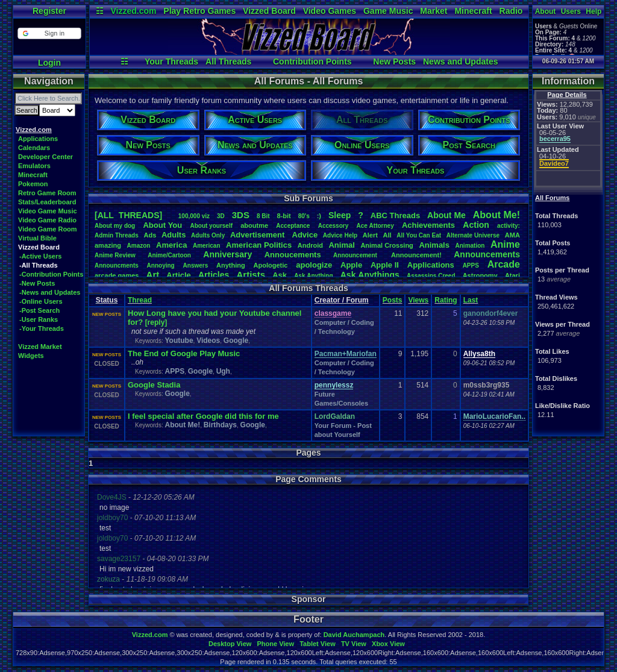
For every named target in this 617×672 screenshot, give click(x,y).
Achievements (428, 225)
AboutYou (162, 225)
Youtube (179, 341)
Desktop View (230, 644)
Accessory (334, 226)
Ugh (223, 371)
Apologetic (271, 265)
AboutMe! (496, 215)
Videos (208, 341)
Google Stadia (154, 385)
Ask (280, 275)
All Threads (228, 61)
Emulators (34, 166)
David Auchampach (354, 635)
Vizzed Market (40, 347)
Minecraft (473, 11)
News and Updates (460, 61)
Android (310, 245)
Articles (214, 275)
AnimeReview (115, 255)
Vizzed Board (269, 11)
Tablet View (318, 644)
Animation (470, 246)
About (546, 11)
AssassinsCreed (431, 276)
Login (49, 63)
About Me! (182, 425)
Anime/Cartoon (169, 255)
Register (49, 11)
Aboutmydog (115, 226)
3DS (241, 215)
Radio (511, 11)
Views (418, 300)
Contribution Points (312, 61)
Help (594, 11)
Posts (393, 300)
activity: (509, 226)
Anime (505, 244)
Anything (231, 265)
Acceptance (293, 226)
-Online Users (41, 301)
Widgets (31, 356)
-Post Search (39, 310)
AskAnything (313, 276)
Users (571, 11)
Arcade (504, 264)
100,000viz (194, 216)
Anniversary (227, 254)
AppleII (385, 265)
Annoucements (293, 255)
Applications (38, 139)
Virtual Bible (37, 238)
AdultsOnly (208, 235)
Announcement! (416, 255)
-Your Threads (42, 328)
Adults (174, 235)
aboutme (254, 225)
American (207, 246)
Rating (446, 300)
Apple (351, 265)
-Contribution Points (51, 274)
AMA (512, 235)
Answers (196, 265)
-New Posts (37, 283)
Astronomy (480, 275)
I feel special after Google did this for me (203, 416)
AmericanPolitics (259, 245)
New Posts (394, 61)
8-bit (284, 216)
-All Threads (39, 265)
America (171, 245)
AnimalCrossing (387, 245)
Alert (370, 235)
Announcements (487, 254)
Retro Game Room (47, 193)
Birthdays (220, 425)
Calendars (34, 148)
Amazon (139, 246)
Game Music (388, 11)
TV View (354, 644)
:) (319, 216)
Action (476, 225)
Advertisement (258, 235)
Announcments (117, 265)
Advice (305, 235)
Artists (251, 275)
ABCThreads (395, 215)
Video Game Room (48, 229)
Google (236, 341)
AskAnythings (370, 275)
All (387, 235)
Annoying (161, 265)
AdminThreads (117, 235)
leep (340, 215)
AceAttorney (375, 226)
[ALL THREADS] (128, 215)
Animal (341, 245)
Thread (140, 300)
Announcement (356, 255)
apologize (314, 265)
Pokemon (33, 184)
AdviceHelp (340, 235)
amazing (108, 245)
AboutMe (446, 215)
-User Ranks (39, 319)
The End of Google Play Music (184, 353)
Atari (512, 275)
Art (153, 275)
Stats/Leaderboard (47, 202)
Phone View (275, 644)
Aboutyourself (211, 226)
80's (304, 216)
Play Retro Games (199, 11)
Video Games (330, 11)
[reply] (156, 322)
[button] (49, 33)
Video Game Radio (47, 220)
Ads (150, 235)
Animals (434, 245)
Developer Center (45, 157)
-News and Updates (50, 292)
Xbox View (388, 644)
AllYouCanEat (419, 235)
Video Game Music (48, 211)
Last (471, 300)
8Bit (263, 216)
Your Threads (171, 61)
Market (434, 11)
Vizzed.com (133, 11)
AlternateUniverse (473, 235)
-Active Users (40, 256)
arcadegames (117, 275)
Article (178, 275)
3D (221, 216)
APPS (471, 265)
